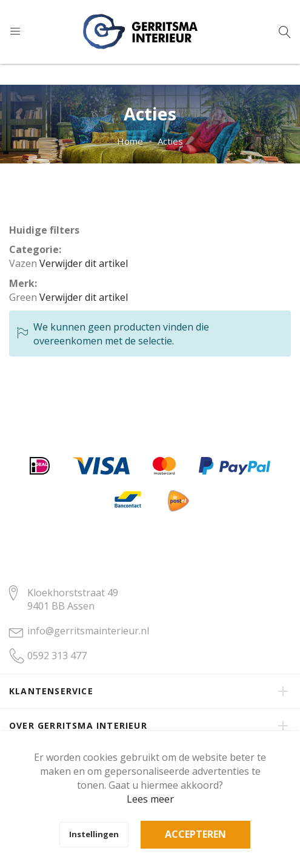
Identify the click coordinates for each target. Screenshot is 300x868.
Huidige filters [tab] (44, 230)
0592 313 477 (57, 656)
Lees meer (150, 799)
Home (130, 141)
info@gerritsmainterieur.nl (88, 631)
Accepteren (195, 834)
